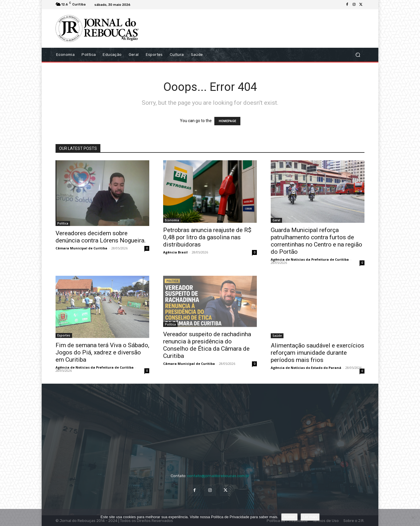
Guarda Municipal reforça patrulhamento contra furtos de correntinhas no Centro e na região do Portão (316, 241)
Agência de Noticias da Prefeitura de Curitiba (310, 259)
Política (63, 223)
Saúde (277, 336)
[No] (413, 518)
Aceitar (289, 517)
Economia (172, 220)
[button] (358, 55)
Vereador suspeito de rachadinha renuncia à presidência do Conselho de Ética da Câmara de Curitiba (207, 345)
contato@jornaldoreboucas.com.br (218, 476)
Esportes (64, 335)
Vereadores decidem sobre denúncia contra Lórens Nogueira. (101, 237)
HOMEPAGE (227, 121)
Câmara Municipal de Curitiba (81, 248)
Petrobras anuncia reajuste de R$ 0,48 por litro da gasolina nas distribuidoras (207, 237)
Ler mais (310, 517)
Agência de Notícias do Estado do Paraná (306, 368)
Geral (276, 220)
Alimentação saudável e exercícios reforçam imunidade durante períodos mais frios (317, 353)
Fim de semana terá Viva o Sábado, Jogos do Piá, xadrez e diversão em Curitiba (102, 352)
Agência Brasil (175, 252)
